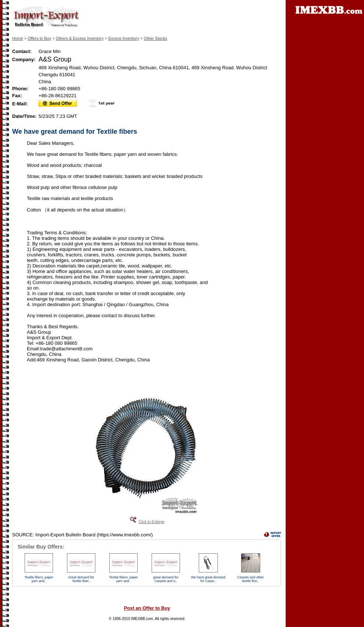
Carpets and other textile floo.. (250, 579)
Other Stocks (156, 38)
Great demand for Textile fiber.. (81, 579)
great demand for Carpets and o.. (166, 579)
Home (17, 38)
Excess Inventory (124, 38)
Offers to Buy (39, 38)
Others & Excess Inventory (79, 38)
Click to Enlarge (151, 522)
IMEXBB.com (142, 619)
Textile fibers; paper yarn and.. (39, 579)
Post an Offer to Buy (147, 608)
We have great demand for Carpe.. (208, 579)
